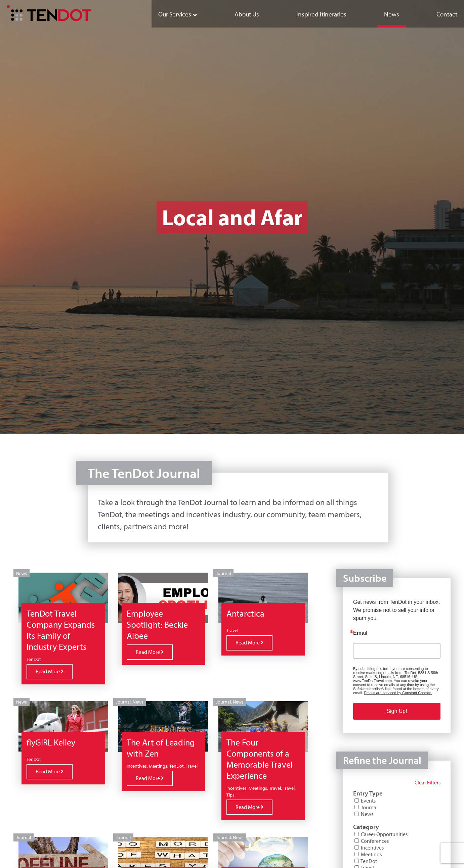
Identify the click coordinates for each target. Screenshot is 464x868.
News (367, 814)
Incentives (372, 848)
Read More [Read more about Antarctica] (249, 642)
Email (360, 633)
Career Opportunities (384, 834)
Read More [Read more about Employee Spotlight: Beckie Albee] (150, 652)
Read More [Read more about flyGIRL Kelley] (50, 771)
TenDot (369, 861)
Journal (369, 807)
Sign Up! (397, 711)
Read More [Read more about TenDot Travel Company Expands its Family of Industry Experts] (50, 671)
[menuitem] (178, 14)
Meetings (371, 854)
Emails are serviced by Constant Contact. (398, 693)
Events (368, 801)
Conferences (375, 841)
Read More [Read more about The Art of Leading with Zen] (150, 778)
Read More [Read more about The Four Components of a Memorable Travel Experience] (249, 807)
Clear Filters (428, 782)
